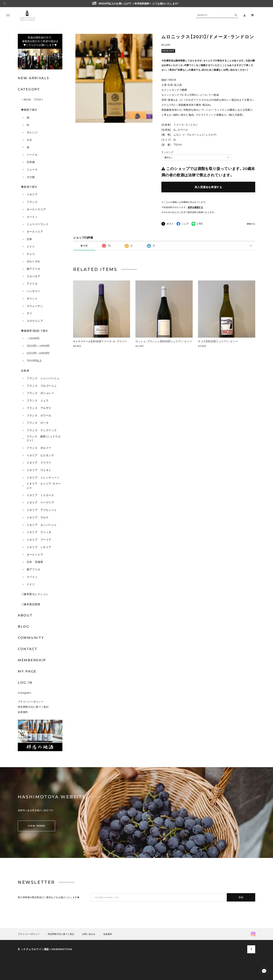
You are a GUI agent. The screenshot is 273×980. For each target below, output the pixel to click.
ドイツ (31, 247)
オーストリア (35, 232)
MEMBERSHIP (32, 660)
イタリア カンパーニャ (42, 525)
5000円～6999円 (38, 353)
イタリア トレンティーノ (43, 478)
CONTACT (28, 649)
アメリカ (32, 284)
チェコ (31, 254)
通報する (251, 224)
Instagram (25, 693)
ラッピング (167, 152)
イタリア (32, 194)
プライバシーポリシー (31, 702)
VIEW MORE (36, 826)
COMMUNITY (31, 638)
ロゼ (29, 140)
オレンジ (32, 132)
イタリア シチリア (39, 547)
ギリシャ (32, 299)
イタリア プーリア (39, 540)
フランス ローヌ (38, 423)
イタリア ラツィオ (39, 532)
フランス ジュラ (38, 400)
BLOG (24, 627)
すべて (84, 246)
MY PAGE (27, 671)
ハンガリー (34, 291)
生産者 (25, 371)
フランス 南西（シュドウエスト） (44, 438)
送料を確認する (195, 207)
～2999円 (33, 338)
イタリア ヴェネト (39, 470)
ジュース (32, 170)
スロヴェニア (35, 321)
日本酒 (31, 162)
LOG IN (25, 683)
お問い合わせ (89, 934)
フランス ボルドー (39, 448)
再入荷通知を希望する (208, 187)
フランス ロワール (39, 415)
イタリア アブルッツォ (42, 510)
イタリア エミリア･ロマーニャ (44, 486)
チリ (29, 313)
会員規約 (23, 712)
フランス (32, 202)
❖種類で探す (29, 110)
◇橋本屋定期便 (31, 604)
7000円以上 (34, 361)
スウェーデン (35, 306)
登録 (241, 897)
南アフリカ (34, 269)
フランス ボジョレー (40, 393)
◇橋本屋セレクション (35, 594)
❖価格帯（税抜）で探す (35, 331)
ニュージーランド (38, 224)
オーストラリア (36, 209)
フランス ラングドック (42, 430)
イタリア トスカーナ (40, 495)
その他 (31, 177)
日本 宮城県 (35, 562)
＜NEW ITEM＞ (32, 100)
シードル (32, 155)
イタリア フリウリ (39, 463)
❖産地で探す (29, 187)
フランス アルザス (39, 408)
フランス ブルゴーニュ (42, 386)
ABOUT (25, 615)
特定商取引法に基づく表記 (33, 707)
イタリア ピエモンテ (40, 455)
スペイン (32, 217)
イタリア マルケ (38, 517)
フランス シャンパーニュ (43, 378)
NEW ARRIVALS (33, 78)
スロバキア (34, 276)
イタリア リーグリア (40, 502)
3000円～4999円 (38, 346)
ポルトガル (34, 261)
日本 (29, 239)
